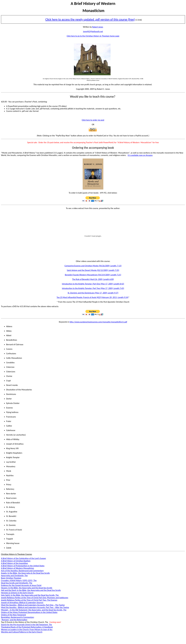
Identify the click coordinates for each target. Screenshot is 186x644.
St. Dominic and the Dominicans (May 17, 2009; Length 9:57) (93, 293)
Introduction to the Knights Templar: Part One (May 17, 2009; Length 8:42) (93, 284)
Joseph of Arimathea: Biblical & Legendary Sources (22, 602)
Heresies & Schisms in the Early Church (17, 593)
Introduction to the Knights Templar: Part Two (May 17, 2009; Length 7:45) (93, 288)
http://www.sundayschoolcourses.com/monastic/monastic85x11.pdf (98, 322)
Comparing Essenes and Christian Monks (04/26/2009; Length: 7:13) (93, 266)
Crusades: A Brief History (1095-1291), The (19, 580)
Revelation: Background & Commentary (18, 617)
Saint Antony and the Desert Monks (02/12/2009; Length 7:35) (93, 270)
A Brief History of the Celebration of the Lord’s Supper (24, 558)
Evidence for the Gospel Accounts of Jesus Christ (21, 585)
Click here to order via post (93, 120)
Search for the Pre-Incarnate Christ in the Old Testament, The (26, 625)
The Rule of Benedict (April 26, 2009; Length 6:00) (93, 279)
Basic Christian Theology (11, 578)
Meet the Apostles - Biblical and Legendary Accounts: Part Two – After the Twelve (35, 607)
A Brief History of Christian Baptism (16, 561)
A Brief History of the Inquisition (14, 563)
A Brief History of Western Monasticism (18, 568)
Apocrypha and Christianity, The (14, 576)
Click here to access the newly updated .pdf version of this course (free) (90, 19)
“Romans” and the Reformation (14, 620)
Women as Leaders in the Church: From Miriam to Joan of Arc (27, 629)
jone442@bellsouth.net (93, 31)
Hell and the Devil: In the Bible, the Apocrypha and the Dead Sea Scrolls (31, 590)
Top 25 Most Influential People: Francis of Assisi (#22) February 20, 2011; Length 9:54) (93, 297)
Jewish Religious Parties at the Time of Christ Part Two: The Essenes (29, 600)
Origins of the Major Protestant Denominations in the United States (29, 612)
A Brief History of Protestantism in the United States (23, 566)
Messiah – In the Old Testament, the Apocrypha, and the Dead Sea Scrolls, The (34, 610)
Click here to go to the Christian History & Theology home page (93, 36)
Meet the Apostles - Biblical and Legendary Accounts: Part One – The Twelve (33, 605)
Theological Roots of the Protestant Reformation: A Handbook (27, 627)
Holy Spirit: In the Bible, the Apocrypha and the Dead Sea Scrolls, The (30, 595)
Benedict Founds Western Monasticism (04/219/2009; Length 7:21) (93, 275)
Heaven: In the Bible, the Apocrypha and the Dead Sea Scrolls (27, 588)
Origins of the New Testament (13, 615)
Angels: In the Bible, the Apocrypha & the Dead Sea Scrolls (25, 573)
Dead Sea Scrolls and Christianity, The (17, 583)
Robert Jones (98, 27)
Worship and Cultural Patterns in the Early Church (22, 632)
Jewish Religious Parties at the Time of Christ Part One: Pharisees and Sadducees (35, 598)
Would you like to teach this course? (93, 96)
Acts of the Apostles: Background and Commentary (22, 571)
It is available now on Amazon (140, 155)
